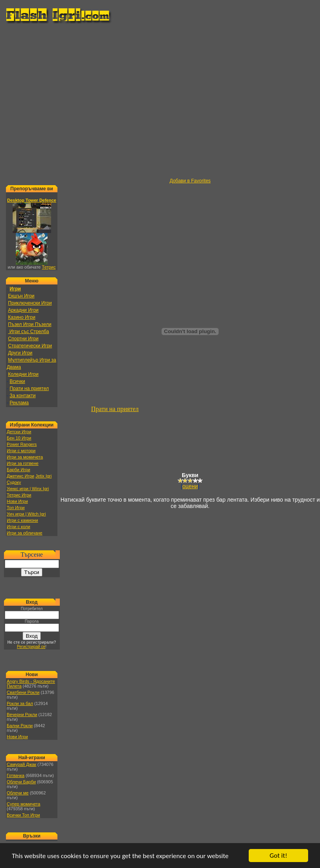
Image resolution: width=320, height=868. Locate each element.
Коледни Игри (23, 374)
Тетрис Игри (19, 495)
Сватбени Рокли (23, 692)
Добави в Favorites (190, 181)
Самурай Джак (21, 764)
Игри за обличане (25, 533)
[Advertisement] (77, 101)
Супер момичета (24, 804)
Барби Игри (18, 470)
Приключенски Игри (30, 303)
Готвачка (16, 775)
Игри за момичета (25, 457)
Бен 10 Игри (19, 438)
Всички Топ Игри (23, 815)
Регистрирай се (31, 647)
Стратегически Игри (30, 346)
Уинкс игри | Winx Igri (28, 489)
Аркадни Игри (23, 310)
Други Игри (20, 353)
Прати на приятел (29, 389)
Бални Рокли (20, 726)
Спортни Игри (23, 339)
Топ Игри (16, 508)
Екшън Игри (21, 296)
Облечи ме (18, 793)
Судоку (14, 482)
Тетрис (49, 267)
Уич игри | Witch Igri (26, 514)
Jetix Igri (43, 476)
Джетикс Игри (20, 476)
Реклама (19, 403)
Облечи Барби (21, 782)
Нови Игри (17, 501)
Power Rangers (22, 444)
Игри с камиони (22, 520)
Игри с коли (18, 527)
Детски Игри (19, 432)
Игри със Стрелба (28, 332)
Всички (17, 381)
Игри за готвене (23, 463)
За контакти (23, 396)
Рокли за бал (20, 703)
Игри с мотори (21, 451)
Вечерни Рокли (22, 714)
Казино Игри (22, 317)
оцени (190, 486)
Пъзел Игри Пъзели (30, 324)
